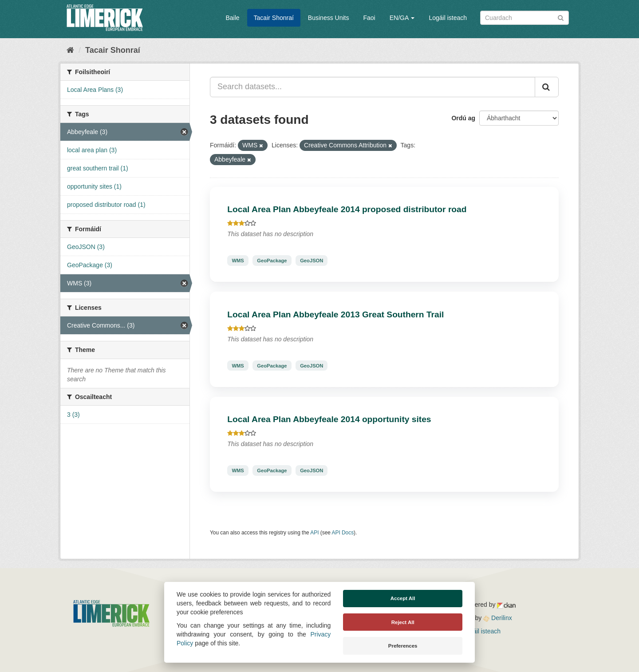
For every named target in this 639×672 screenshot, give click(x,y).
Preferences (403, 646)
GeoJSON (312, 261)
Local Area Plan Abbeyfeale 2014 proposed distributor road (347, 209)
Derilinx (498, 618)
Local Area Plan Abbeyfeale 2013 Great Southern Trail (335, 314)
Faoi (369, 18)
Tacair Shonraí (274, 18)
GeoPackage (272, 261)
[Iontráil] (561, 17)
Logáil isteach (448, 18)
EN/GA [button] (402, 18)
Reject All (403, 622)
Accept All (403, 598)
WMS (238, 261)
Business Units (329, 18)
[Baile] (70, 50)
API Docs (343, 533)
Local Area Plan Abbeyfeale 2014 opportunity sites (329, 419)
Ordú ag (463, 118)
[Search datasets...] (373, 87)
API (314, 533)
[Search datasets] (525, 18)
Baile (232, 18)
